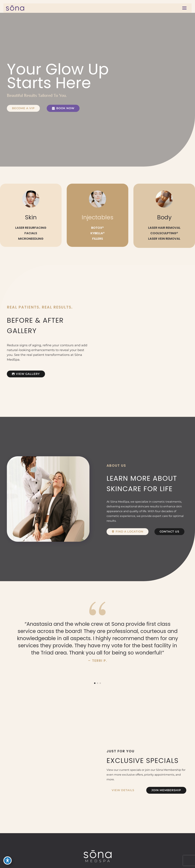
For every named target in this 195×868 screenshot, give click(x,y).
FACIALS (31, 233)
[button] (23, 108)
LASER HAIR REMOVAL (164, 228)
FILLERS (98, 239)
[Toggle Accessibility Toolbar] (8, 860)
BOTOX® (97, 228)
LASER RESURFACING (31, 228)
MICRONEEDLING (31, 239)
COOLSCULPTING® (164, 233)
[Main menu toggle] (184, 8)
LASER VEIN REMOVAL (164, 239)
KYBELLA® (98, 233)
